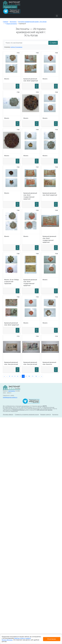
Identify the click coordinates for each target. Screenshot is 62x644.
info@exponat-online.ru (10, 397)
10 (29, 376)
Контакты (55, 414)
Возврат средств (46, 414)
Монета (7, 79)
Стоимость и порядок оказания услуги (27, 414)
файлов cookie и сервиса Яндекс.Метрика (16, 639)
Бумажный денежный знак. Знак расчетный (11, 363)
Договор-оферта (8, 414)
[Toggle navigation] (57, 16)
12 (36, 376)
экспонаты (12, 391)
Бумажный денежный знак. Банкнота (49, 363)
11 (33, 376)
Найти (53, 43)
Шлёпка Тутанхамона (16, 47)
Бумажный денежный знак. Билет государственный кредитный (30, 196)
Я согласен (52, 639)
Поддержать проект (10, 7)
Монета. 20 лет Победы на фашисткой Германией (12, 282)
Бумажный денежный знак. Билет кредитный (31, 80)
